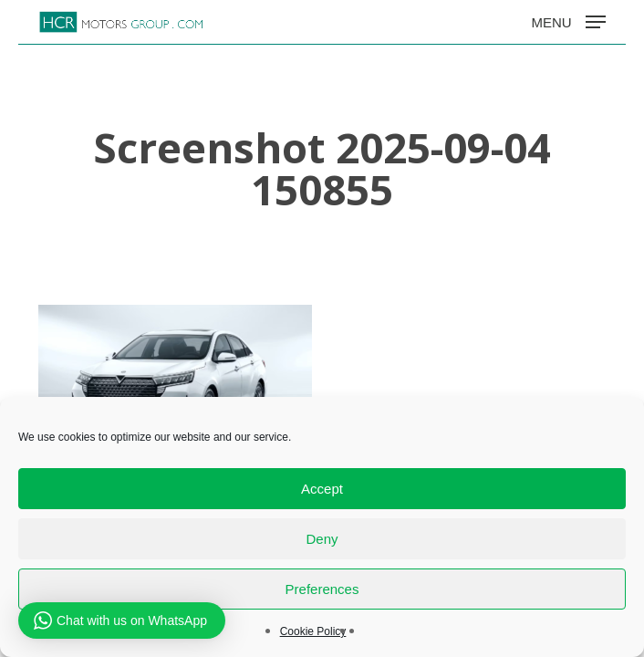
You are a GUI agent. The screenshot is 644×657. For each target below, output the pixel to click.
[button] (568, 21)
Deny (322, 539)
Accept (322, 489)
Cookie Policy (313, 631)
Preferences (322, 589)
